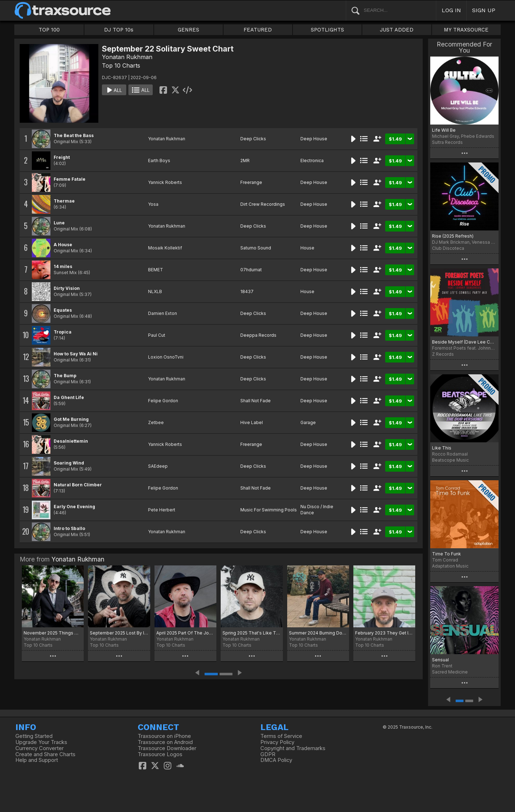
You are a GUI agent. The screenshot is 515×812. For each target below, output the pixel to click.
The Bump (65, 376)
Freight (62, 157)
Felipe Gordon (163, 401)
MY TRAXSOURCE (466, 30)
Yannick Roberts (165, 182)
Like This (442, 448)
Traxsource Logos (160, 754)
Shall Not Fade (256, 401)
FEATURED (258, 30)
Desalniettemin (71, 441)
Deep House (314, 139)
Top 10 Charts (121, 65)
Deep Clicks (253, 139)
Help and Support (37, 760)
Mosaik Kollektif (165, 248)
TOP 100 (49, 30)
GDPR (268, 754)
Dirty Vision (67, 288)
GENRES (188, 30)
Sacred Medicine (450, 672)
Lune (59, 223)
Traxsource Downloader (167, 748)
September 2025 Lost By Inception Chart (119, 633)
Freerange (251, 182)
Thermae (64, 201)
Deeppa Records (258, 335)
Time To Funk (447, 554)
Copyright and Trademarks (293, 748)
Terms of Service (281, 736)
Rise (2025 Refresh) (453, 236)
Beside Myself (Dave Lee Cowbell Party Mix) (464, 342)
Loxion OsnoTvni (166, 357)
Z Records (443, 354)
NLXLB (155, 291)
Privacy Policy (277, 742)
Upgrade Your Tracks (41, 742)
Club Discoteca (448, 248)
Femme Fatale (70, 179)
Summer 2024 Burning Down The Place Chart (318, 633)
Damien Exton (163, 313)
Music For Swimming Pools (269, 510)
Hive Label (252, 422)
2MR (245, 161)
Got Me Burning (71, 419)
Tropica (63, 332)
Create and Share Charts (45, 754)
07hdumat (251, 270)
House (307, 248)
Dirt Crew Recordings (263, 204)
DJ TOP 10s (119, 30)
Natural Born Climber (78, 485)
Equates (63, 310)
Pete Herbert (162, 510)
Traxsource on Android (165, 742)
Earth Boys (159, 161)
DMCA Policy (276, 760)
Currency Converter (40, 748)
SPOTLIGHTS (327, 30)
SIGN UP (484, 10)
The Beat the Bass (74, 135)
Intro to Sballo (69, 528)
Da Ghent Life (69, 397)
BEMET (156, 270)
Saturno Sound (256, 248)
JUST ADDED (397, 30)
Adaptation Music (450, 566)
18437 (247, 291)
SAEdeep (158, 466)
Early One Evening (74, 507)
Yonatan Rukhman (127, 57)
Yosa (153, 204)
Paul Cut (157, 335)
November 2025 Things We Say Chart (53, 633)
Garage (308, 422)
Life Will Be (444, 130)
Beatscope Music (450, 460)
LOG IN (451, 10)
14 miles (63, 266)
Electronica (312, 161)
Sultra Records (447, 142)
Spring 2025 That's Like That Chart (252, 633)
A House (63, 245)
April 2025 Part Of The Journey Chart (185, 633)
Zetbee (156, 422)
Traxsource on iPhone (164, 736)
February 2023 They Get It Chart (384, 633)
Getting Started (34, 736)
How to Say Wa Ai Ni (76, 354)
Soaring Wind (69, 463)
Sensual (440, 660)
